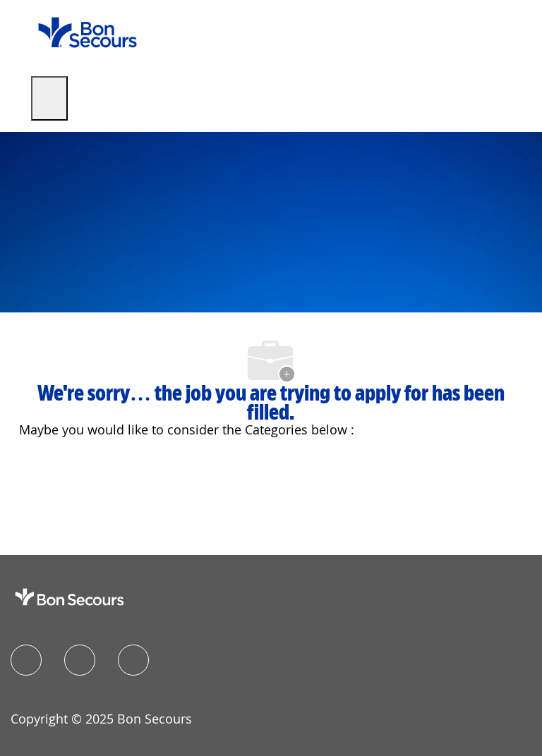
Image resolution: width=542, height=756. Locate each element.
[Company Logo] (88, 31)
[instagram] (133, 660)
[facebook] (26, 660)
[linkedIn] (80, 660)
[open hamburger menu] (49, 98)
